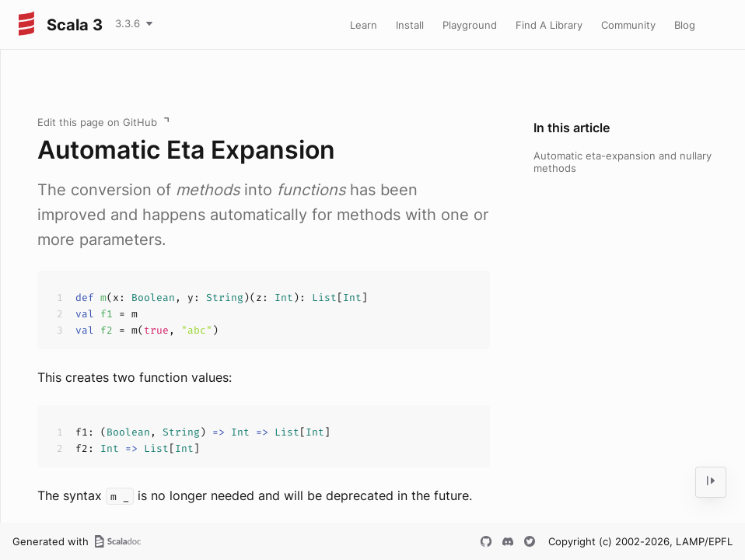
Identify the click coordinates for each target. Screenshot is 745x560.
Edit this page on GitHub (97, 122)
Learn (364, 25)
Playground (470, 25)
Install (410, 25)
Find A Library (549, 25)
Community (628, 25)
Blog (685, 25)
